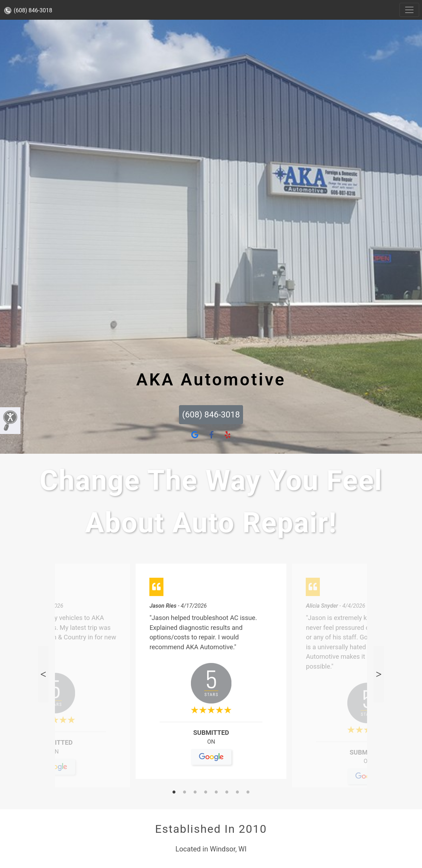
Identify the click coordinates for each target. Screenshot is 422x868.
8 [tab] (248, 793)
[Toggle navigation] (409, 10)
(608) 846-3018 (28, 10)
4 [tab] (206, 793)
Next (379, 674)
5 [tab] (216, 793)
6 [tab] (227, 793)
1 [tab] (174, 793)
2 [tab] (185, 793)
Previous (43, 674)
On (55, 754)
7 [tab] (237, 793)
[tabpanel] (211, 674)
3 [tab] (195, 793)
